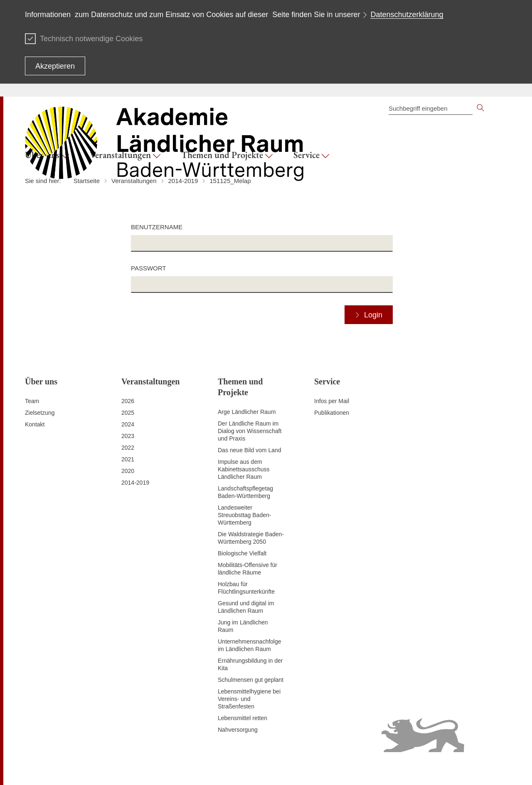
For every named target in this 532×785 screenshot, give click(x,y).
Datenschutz (205, 768)
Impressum (170, 768)
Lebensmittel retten (243, 718)
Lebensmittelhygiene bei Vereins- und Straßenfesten (249, 699)
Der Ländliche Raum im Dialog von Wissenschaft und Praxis (250, 431)
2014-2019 (135, 483)
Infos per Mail (332, 401)
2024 (128, 424)
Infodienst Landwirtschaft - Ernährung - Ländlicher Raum (434, 768)
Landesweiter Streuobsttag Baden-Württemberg (244, 515)
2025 (128, 413)
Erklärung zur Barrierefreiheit (262, 768)
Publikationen (332, 413)
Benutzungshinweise (330, 768)
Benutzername (157, 227)
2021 (128, 459)
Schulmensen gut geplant (251, 680)
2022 (128, 448)
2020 (128, 471)
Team (32, 401)
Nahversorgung (238, 730)
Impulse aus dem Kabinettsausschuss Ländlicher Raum (244, 469)
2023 (128, 436)
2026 (128, 401)
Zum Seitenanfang (49, 769)
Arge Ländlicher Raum (247, 412)
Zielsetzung (40, 413)
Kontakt (35, 424)
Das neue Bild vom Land (250, 450)
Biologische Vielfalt (242, 553)
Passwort (148, 268)
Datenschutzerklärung (407, 15)
